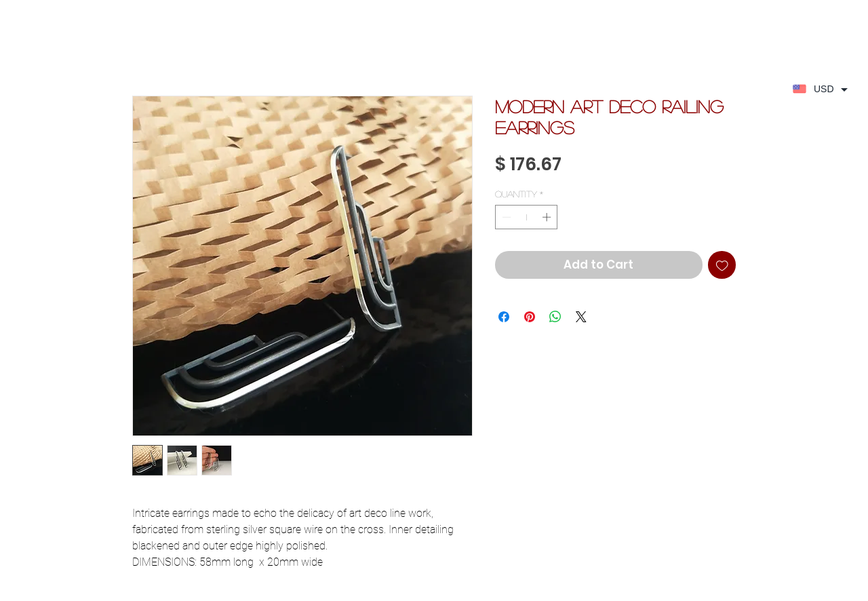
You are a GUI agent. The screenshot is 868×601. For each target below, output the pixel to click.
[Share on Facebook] (504, 317)
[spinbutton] (527, 217)
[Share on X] (581, 317)
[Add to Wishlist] (722, 265)
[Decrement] (505, 217)
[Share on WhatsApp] (555, 317)
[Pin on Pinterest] (530, 317)
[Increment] (548, 217)
